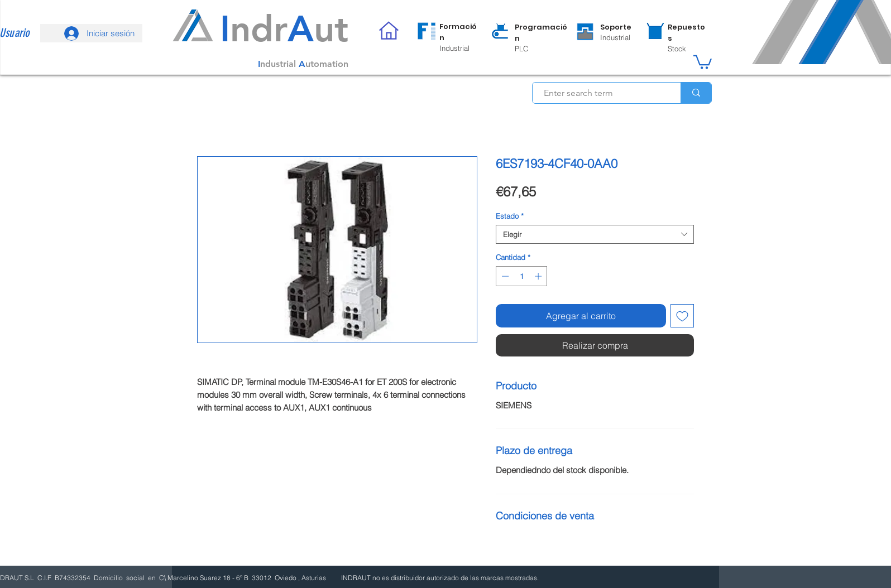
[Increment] (539, 276)
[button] (703, 61)
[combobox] (595, 234)
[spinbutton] (522, 276)
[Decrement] (504, 276)
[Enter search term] (600, 93)
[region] (448, 37)
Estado (510, 216)
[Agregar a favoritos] (682, 316)
